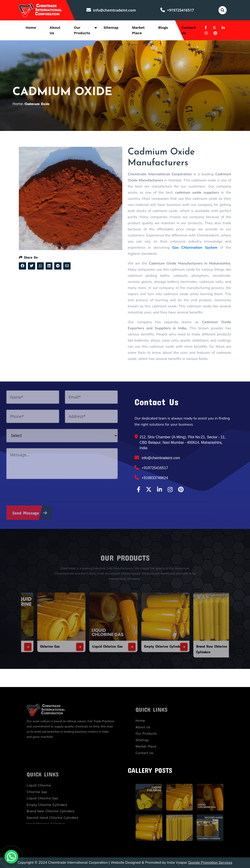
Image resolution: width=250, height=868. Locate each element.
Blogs (163, 28)
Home (31, 28)
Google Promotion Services (210, 863)
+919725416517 (177, 10)
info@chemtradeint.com (111, 10)
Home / (19, 104)
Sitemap (111, 28)
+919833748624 (151, 477)
